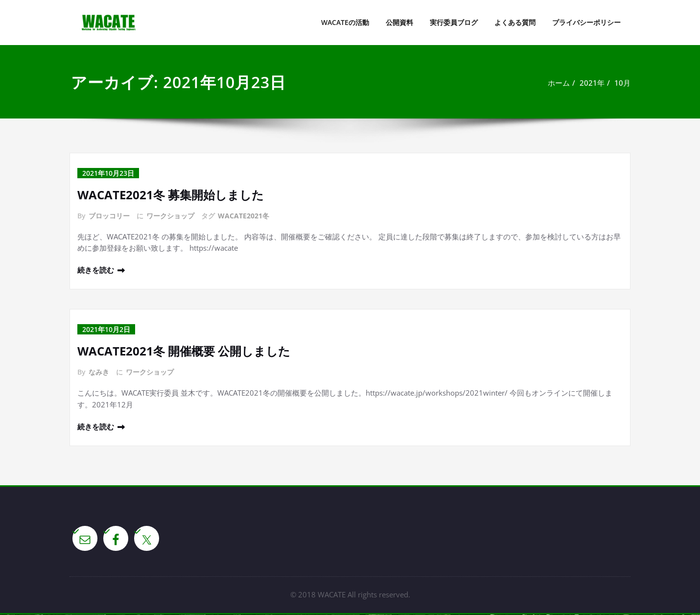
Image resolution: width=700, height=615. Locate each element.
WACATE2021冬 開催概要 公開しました (184, 351)
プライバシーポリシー (586, 22)
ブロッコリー (109, 216)
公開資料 (399, 22)
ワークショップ (170, 216)
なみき (99, 372)
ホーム (559, 83)
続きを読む (96, 270)
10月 (622, 83)
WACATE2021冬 (244, 216)
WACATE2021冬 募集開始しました (171, 195)
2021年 (592, 83)
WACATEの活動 (345, 22)
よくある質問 (515, 22)
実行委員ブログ (454, 22)
